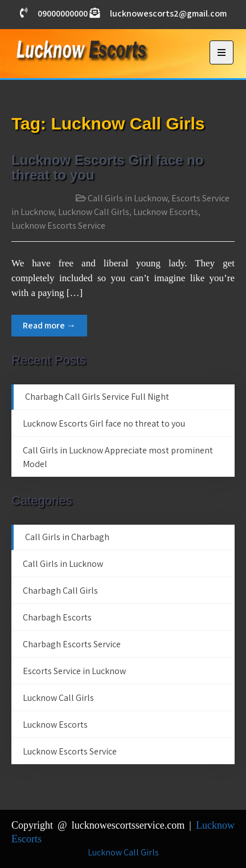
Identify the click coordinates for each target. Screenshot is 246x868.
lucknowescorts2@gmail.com (168, 13)
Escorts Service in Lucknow (74, 671)
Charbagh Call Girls (60, 591)
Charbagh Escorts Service (72, 644)
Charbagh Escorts (57, 617)
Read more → (49, 325)
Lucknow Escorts (166, 212)
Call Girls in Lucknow (128, 198)
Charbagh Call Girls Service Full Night (97, 397)
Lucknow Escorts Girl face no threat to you (107, 167)
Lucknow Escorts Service (58, 226)
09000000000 (63, 13)
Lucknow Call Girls (94, 212)
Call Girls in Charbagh (67, 537)
